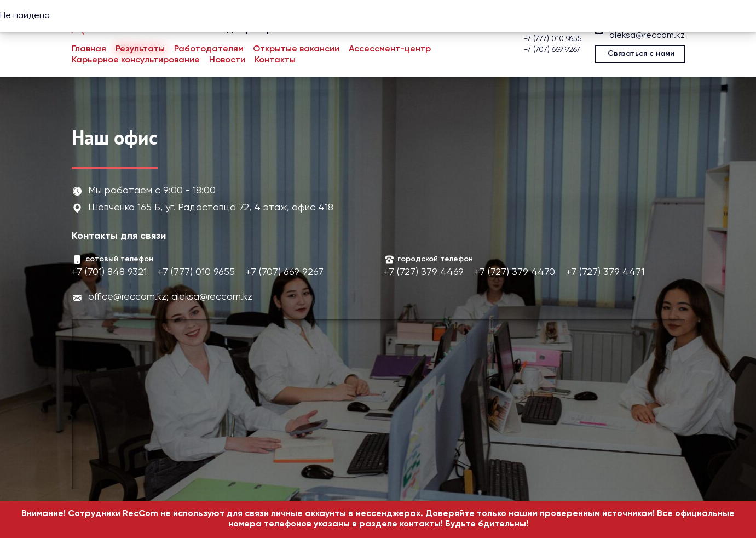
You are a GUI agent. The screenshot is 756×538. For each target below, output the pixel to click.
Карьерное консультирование (136, 60)
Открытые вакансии (296, 49)
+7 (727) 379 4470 (515, 272)
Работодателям (209, 49)
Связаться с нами (641, 54)
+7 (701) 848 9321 (109, 272)
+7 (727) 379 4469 (424, 272)
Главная (89, 49)
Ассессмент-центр (390, 49)
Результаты (140, 49)
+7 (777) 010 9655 (553, 39)
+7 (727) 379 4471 (605, 272)
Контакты (275, 60)
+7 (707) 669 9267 (552, 50)
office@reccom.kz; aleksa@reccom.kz (170, 297)
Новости (227, 60)
